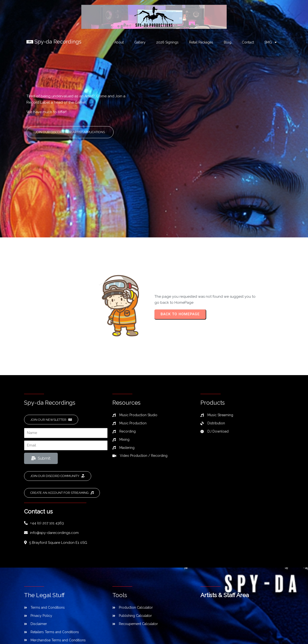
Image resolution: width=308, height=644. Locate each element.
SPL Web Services (193, 625)
